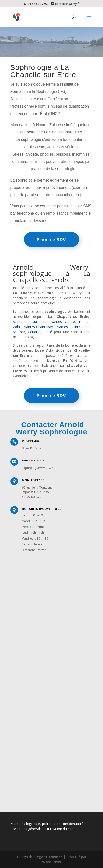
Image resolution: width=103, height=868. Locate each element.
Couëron (35, 332)
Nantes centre (63, 322)
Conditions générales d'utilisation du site (42, 829)
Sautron (19, 332)
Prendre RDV (51, 239)
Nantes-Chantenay (38, 327)
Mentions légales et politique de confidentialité (47, 824)
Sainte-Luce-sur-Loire (30, 322)
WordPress (52, 862)
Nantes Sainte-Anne (73, 327)
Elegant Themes (48, 857)
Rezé (48, 332)
